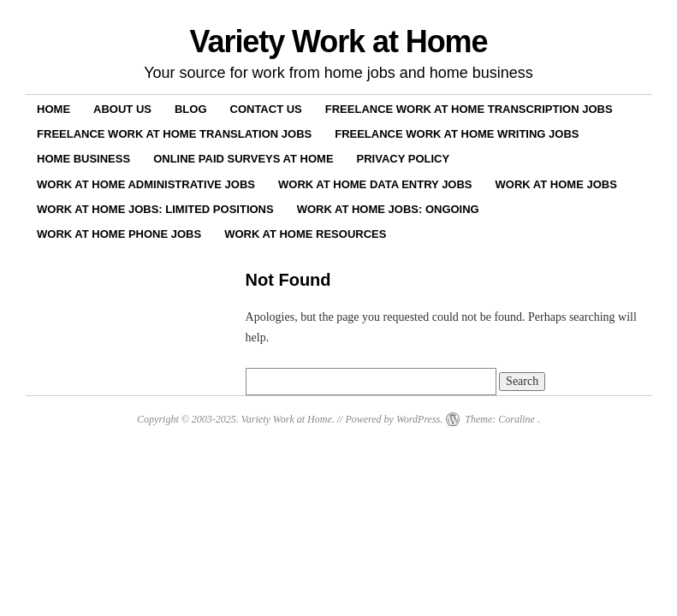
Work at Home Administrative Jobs (146, 184)
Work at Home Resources (305, 234)
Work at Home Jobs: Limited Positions (155, 209)
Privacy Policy (404, 159)
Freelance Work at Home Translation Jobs (174, 134)
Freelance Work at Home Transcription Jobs (469, 109)
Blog (191, 109)
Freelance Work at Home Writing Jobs (457, 134)
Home (53, 109)
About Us (122, 109)
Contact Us (266, 109)
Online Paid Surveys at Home (243, 159)
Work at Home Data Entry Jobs (375, 184)
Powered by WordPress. (394, 419)
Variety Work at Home (339, 41)
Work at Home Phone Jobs (119, 234)
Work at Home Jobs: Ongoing (388, 209)
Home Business (83, 159)
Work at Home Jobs (556, 184)
